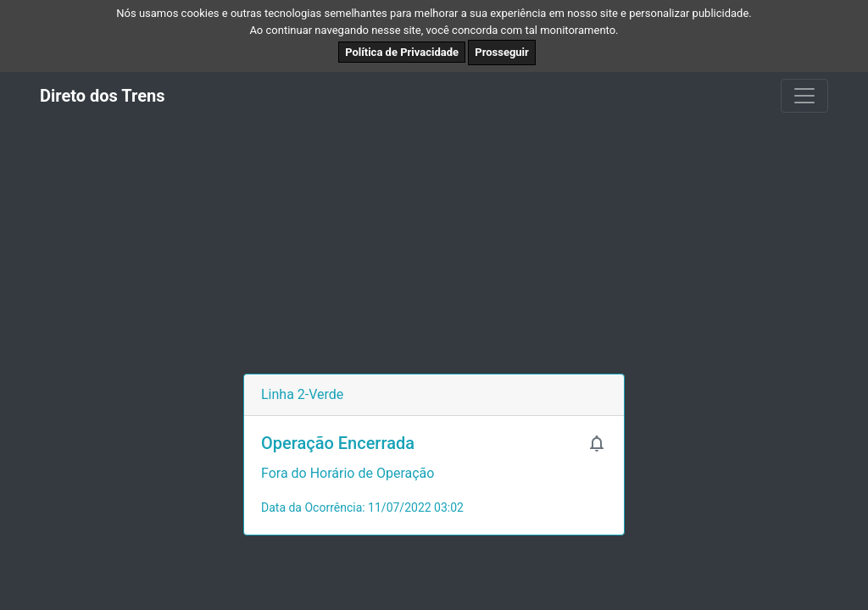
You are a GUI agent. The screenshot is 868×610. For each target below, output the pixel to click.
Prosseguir (502, 52)
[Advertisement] (434, 247)
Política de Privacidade (402, 52)
